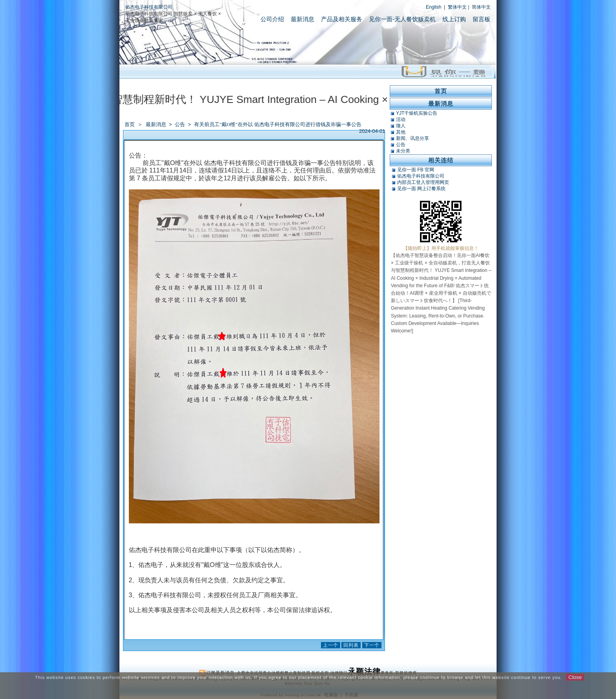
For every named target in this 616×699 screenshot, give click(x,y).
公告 (181, 124)
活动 (401, 119)
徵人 (401, 126)
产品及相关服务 (342, 19)
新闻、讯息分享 (412, 138)
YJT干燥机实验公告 (417, 113)
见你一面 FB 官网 (416, 170)
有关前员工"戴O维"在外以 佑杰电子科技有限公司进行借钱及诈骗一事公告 (278, 124)
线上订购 (454, 19)
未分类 (403, 151)
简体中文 (481, 7)
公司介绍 (272, 19)
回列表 (351, 645)
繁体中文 (457, 7)
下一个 (372, 645)
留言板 (481, 19)
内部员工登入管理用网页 (423, 182)
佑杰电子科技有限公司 (149, 7)
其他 (401, 132)
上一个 (331, 645)
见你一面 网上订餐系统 (421, 189)
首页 (130, 124)
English (434, 7)
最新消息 (302, 19)
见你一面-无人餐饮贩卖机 (402, 19)
